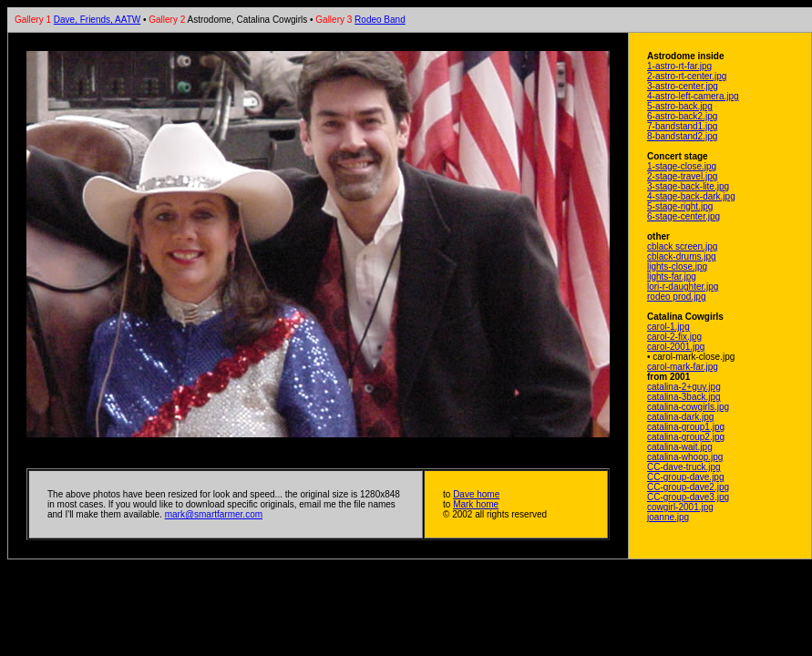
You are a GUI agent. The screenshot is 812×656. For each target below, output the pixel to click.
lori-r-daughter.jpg (683, 287)
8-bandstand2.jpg (682, 136)
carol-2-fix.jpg (674, 337)
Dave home (476, 494)
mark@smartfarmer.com (214, 514)
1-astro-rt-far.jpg (679, 66)
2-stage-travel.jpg (682, 176)
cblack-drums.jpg (682, 256)
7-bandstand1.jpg (682, 126)
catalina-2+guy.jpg (684, 387)
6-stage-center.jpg (684, 216)
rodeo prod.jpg (677, 297)
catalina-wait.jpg (680, 447)
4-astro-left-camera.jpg (693, 96)
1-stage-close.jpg (682, 166)
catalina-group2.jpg (686, 437)
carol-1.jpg (668, 327)
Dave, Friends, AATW (97, 20)
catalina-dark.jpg (680, 417)
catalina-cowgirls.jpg (688, 407)
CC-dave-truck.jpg (684, 467)
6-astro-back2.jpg (682, 116)
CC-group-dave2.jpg (688, 487)
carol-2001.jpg (676, 347)
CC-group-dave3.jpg (688, 497)
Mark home (476, 504)
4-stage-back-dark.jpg (691, 196)
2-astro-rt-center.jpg (687, 76)
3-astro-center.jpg (683, 86)
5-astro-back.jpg (680, 106)
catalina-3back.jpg (684, 397)
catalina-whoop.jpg (685, 457)
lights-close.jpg (677, 266)
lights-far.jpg (672, 277)
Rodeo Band (380, 20)
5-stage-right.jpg (680, 206)
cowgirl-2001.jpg (680, 507)
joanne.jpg (668, 517)
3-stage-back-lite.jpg (688, 186)
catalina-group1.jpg (686, 427)
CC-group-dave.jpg (686, 477)
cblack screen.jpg (682, 246)
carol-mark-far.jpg (683, 367)
